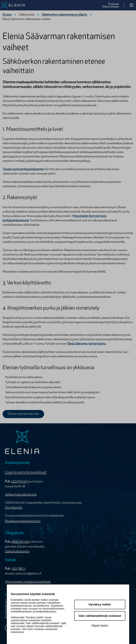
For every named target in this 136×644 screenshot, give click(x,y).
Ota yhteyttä (14, 508)
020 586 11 (19, 569)
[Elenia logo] (22, 443)
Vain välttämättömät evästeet (100, 616)
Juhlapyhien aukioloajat (21, 495)
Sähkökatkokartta (17, 552)
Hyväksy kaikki (100, 604)
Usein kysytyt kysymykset (26, 473)
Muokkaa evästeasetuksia (23, 521)
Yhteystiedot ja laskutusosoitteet (28, 582)
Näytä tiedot (100, 626)
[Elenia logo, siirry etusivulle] (15, 5)
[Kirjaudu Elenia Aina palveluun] (113, 5)
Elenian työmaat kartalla (23, 414)
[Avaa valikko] (131, 5)
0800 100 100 (20, 542)
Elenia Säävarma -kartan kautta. (86, 344)
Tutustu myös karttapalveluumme (23, 169)
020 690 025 (20, 482)
